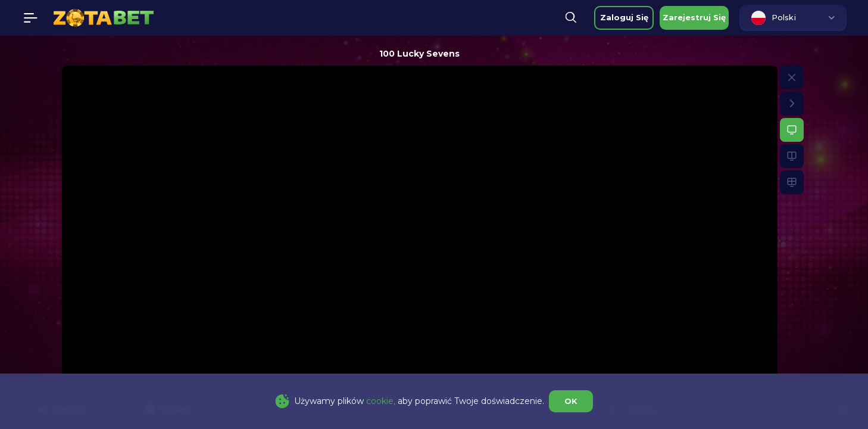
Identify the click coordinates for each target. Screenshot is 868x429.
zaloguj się (624, 17)
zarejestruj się (694, 17)
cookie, (381, 401)
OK (571, 401)
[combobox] (793, 18)
